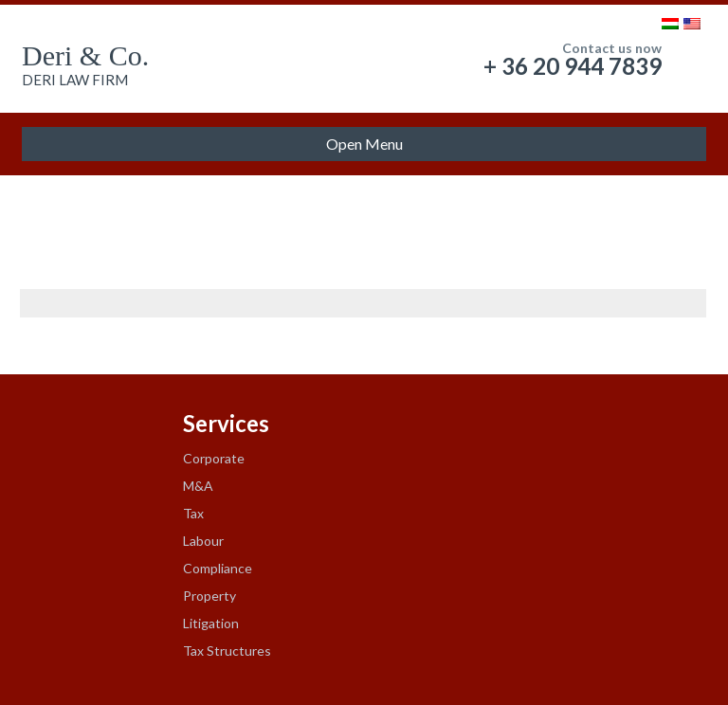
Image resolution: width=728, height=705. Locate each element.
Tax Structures (227, 651)
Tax (193, 513)
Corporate (214, 458)
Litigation (211, 623)
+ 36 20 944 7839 (573, 66)
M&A (198, 486)
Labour (203, 541)
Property (209, 596)
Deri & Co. (85, 55)
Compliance (218, 568)
